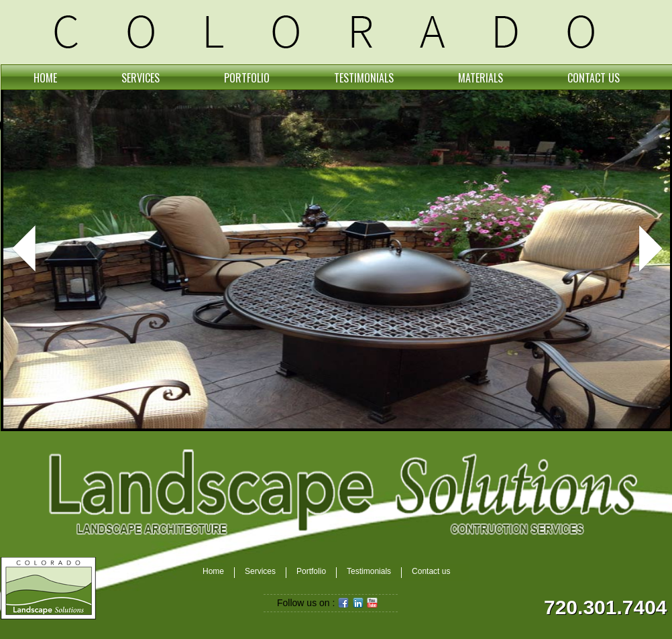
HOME (45, 78)
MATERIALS (481, 78)
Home (213, 572)
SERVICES (141, 78)
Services (260, 572)
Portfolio (311, 572)
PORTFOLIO (247, 78)
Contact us (431, 572)
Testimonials (369, 572)
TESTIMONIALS (364, 78)
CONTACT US (594, 78)
